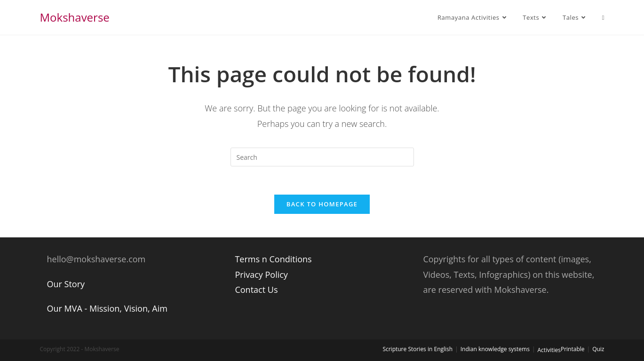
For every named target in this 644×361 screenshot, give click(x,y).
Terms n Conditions (273, 259)
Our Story (66, 284)
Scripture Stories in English (417, 349)
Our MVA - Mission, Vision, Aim (107, 308)
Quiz (598, 349)
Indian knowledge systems (495, 349)
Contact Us (256, 290)
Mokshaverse (75, 17)
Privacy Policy (261, 275)
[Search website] (603, 17)
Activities (549, 350)
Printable (573, 349)
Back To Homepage (322, 204)
